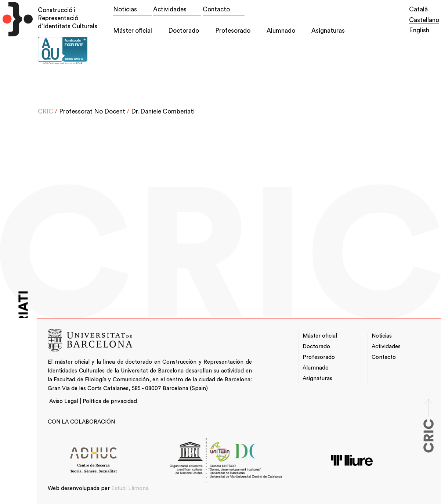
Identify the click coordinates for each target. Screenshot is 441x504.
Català (418, 9)
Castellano (424, 20)
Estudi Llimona (130, 488)
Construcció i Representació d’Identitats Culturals (68, 18)
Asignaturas (328, 31)
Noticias (125, 9)
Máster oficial (133, 31)
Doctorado (184, 31)
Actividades (170, 9)
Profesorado (233, 31)
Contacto (216, 9)
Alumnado (281, 31)
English (419, 30)
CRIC (46, 111)
